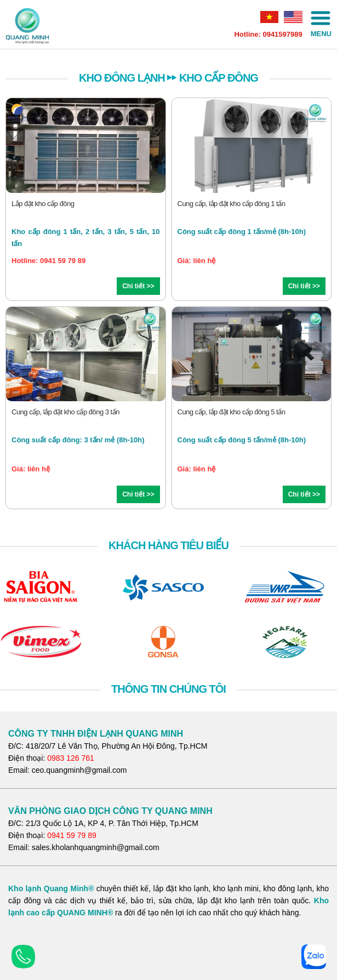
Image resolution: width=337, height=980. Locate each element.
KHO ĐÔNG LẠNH (122, 78)
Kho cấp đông (219, 78)
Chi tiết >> (138, 286)
